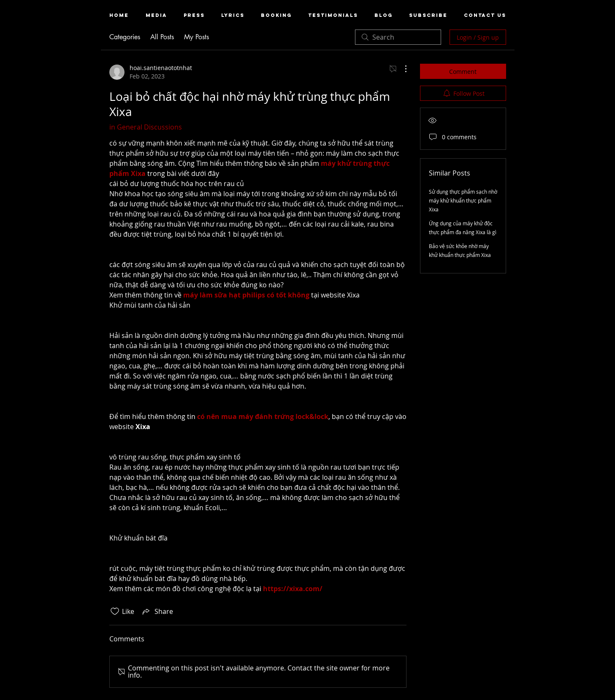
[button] (156, 15)
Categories (125, 37)
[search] (398, 37)
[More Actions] (401, 69)
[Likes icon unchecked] (115, 611)
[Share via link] (157, 611)
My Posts (196, 37)
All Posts (162, 37)
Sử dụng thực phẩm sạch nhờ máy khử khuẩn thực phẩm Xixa (463, 200)
